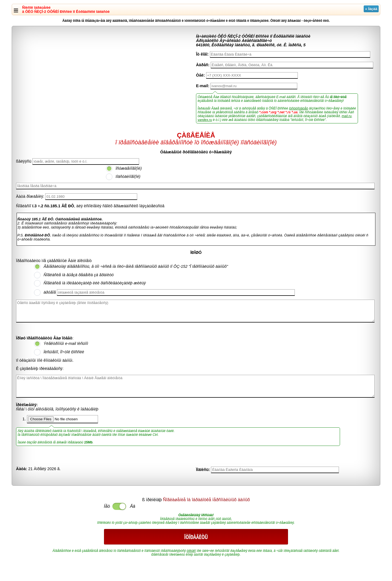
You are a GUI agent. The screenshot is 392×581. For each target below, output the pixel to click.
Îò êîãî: (202, 54)
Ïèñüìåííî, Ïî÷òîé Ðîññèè (64, 352)
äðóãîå (50, 292)
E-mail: (203, 86)
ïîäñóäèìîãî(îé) (128, 177)
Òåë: (200, 75)
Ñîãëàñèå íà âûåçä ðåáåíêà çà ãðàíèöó (79, 275)
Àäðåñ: (203, 65)
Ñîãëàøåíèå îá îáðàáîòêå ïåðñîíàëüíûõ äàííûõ (206, 500)
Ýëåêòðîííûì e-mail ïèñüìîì (66, 343)
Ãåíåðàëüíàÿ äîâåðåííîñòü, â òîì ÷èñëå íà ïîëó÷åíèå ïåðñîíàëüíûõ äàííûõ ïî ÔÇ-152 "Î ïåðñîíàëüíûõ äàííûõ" (136, 266)
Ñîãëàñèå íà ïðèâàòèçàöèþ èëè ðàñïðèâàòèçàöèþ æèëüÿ (95, 283)
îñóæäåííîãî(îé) (128, 168)
